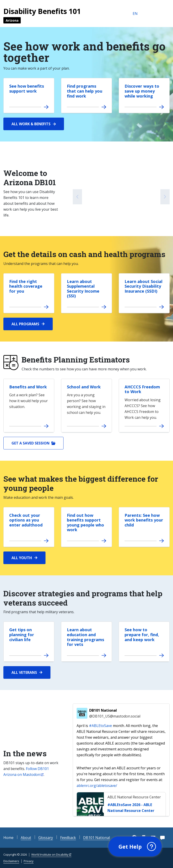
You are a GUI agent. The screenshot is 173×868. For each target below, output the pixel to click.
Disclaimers (11, 861)
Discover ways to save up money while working (142, 91)
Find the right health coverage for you (26, 286)
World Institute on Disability (50, 854)
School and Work (84, 387)
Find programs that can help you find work (85, 91)
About (26, 838)
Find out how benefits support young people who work (85, 523)
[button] (135, 847)
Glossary (46, 838)
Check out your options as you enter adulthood (26, 520)
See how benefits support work (27, 89)
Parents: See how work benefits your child (144, 520)
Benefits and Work (28, 387)
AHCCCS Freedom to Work (142, 389)
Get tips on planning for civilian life (22, 634)
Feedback (68, 838)
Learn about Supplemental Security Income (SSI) (83, 289)
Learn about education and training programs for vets (85, 637)
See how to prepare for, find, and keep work (142, 634)
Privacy (29, 861)
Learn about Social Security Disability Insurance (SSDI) (143, 286)
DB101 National (115, 713)
